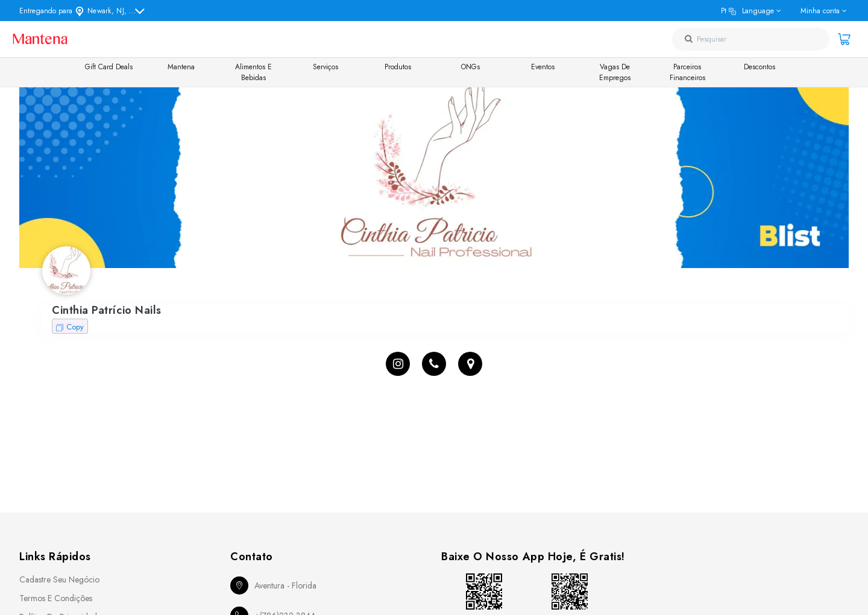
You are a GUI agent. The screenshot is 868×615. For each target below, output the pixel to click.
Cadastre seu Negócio (59, 579)
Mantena (181, 67)
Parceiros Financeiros (687, 72)
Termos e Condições (56, 598)
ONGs (470, 67)
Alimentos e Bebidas (253, 72)
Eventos (543, 67)
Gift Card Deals (109, 67)
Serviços (325, 67)
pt (747, 11)
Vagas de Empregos (615, 72)
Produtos (398, 67)
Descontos (759, 67)
